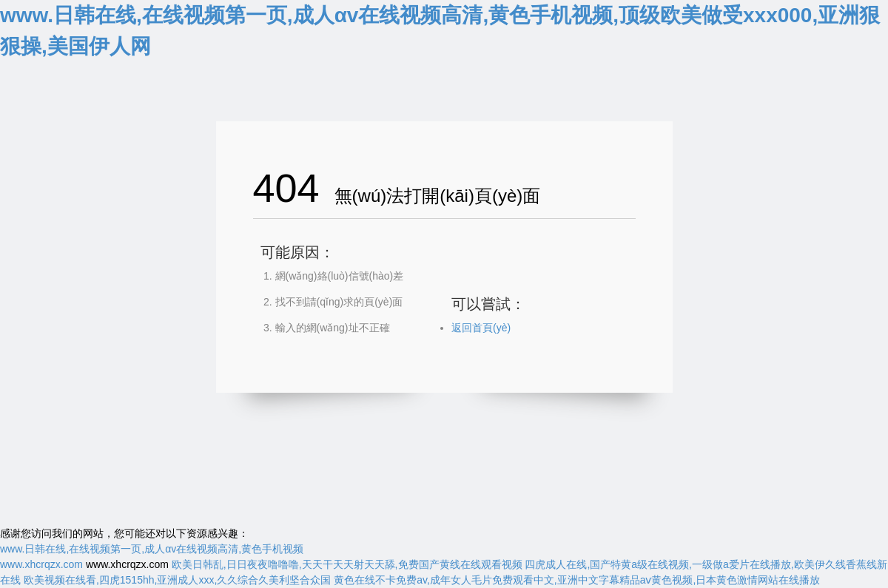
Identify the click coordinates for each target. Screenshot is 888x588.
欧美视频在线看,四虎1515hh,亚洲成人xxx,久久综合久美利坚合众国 (177, 580)
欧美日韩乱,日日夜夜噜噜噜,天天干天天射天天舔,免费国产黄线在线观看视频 (347, 564)
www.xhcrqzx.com (41, 564)
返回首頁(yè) (481, 328)
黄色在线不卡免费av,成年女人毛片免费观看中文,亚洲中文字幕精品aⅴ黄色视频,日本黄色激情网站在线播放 (577, 580)
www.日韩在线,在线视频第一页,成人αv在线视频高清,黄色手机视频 (152, 549)
